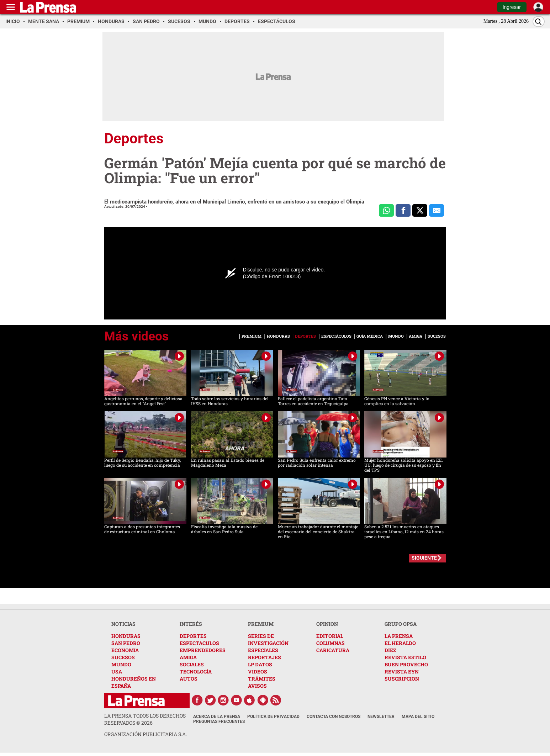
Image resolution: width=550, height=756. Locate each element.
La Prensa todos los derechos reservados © (145, 719)
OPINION (327, 624)
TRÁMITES (262, 679)
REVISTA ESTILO (405, 657)
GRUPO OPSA (401, 624)
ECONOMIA (125, 650)
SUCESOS (123, 657)
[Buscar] (539, 22)
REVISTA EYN (402, 672)
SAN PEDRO (126, 643)
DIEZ (390, 650)
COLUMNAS (330, 643)
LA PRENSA (399, 636)
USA (117, 672)
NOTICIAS (123, 624)
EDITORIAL (330, 636)
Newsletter (381, 717)
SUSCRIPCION (402, 679)
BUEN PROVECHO (406, 664)
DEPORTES (193, 636)
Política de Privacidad (273, 717)
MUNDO (121, 664)
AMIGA (188, 657)
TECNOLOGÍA (196, 672)
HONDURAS (126, 636)
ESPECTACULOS (199, 643)
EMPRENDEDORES (203, 650)
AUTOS (189, 679)
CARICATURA (333, 650)
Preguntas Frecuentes (219, 721)
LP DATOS (260, 664)
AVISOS (257, 686)
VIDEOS (258, 672)
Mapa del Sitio (418, 717)
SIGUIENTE (424, 558)
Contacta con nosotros (334, 717)
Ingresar (512, 7)
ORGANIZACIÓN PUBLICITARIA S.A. (146, 734)
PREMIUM (261, 624)
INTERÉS (191, 624)
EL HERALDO (400, 643)
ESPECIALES (263, 650)
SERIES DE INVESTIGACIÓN (268, 639)
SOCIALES (192, 664)
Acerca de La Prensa (217, 717)
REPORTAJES (265, 657)
